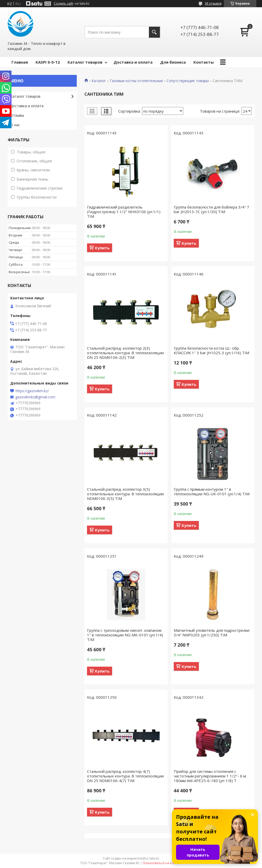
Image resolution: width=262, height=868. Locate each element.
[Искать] (154, 32)
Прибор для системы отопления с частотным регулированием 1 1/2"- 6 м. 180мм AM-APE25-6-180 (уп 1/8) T (210, 776)
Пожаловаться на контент (162, 863)
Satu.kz (154, 858)
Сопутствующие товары (188, 81)
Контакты (204, 62)
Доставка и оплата (133, 62)
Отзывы (17, 115)
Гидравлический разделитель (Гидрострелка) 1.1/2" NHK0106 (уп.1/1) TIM (124, 212)
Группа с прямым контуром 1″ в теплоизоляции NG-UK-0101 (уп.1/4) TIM (212, 491)
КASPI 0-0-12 (48, 62)
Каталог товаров (85, 62)
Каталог (99, 81)
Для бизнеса (173, 62)
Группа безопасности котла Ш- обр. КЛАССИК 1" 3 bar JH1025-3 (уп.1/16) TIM (211, 350)
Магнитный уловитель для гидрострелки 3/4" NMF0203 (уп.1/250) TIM (212, 633)
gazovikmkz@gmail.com (35, 397)
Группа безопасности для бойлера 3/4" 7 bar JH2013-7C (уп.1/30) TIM (211, 209)
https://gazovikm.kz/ (32, 391)
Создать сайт (64, 4)
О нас (15, 125)
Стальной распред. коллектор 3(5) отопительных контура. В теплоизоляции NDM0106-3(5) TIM (125, 494)
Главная (20, 62)
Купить (102, 248)
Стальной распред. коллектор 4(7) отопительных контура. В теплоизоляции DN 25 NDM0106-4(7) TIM (125, 776)
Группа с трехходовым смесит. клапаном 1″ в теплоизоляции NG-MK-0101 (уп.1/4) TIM (125, 635)
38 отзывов (213, 3)
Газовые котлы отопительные (136, 81)
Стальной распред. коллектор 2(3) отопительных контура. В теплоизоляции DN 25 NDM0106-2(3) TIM (125, 353)
